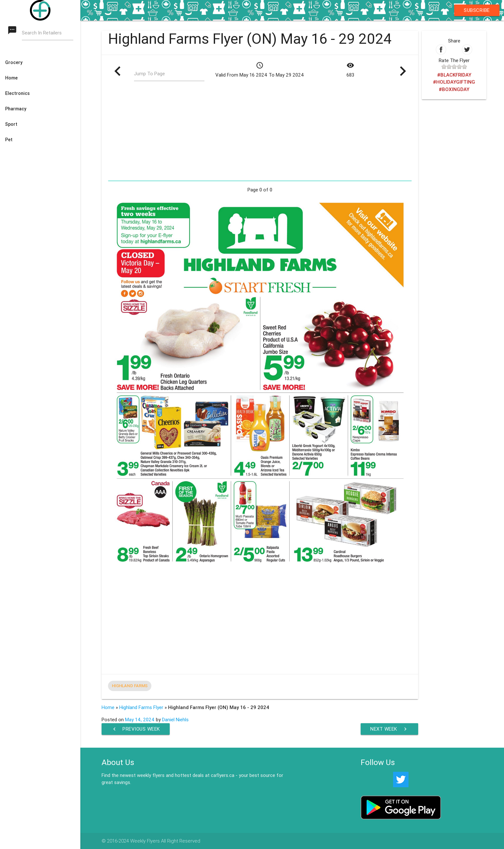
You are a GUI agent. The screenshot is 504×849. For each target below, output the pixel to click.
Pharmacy (16, 109)
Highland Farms (130, 686)
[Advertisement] (260, 133)
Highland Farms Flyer (141, 707)
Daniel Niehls (175, 720)
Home (11, 78)
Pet (9, 140)
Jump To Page (149, 74)
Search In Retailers (42, 33)
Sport (11, 124)
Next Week (389, 729)
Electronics (17, 93)
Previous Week (136, 729)
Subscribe (477, 10)
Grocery (14, 62)
